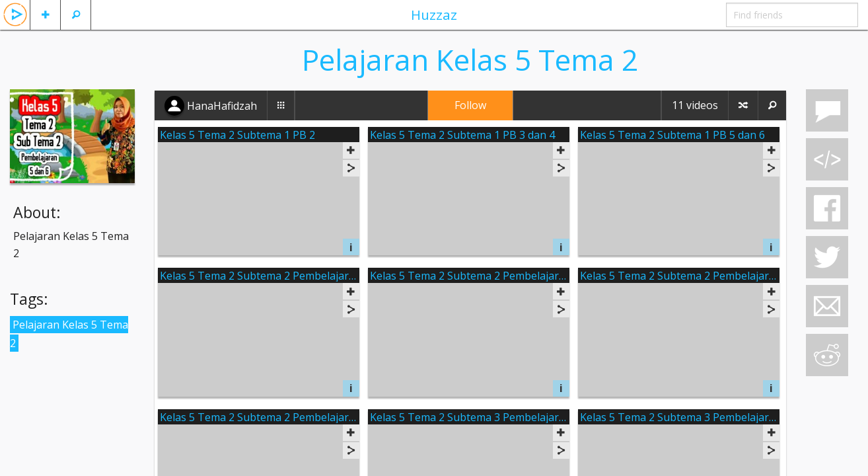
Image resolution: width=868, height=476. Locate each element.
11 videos (695, 105)
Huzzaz (434, 15)
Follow (470, 105)
